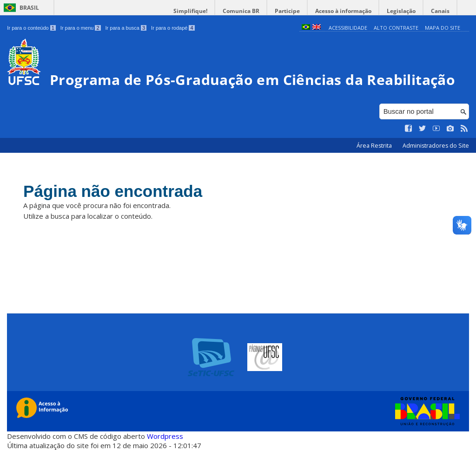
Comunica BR (241, 11)
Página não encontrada (113, 191)
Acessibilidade (348, 28)
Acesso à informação (343, 11)
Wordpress (165, 436)
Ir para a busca (126, 28)
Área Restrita (375, 146)
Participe (287, 11)
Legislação (401, 11)
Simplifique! (190, 11)
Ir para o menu (81, 28)
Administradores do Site (436, 146)
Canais (440, 11)
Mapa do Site (443, 28)
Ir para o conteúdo (31, 28)
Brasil (29, 8)
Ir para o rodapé (173, 28)
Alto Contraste (396, 28)
